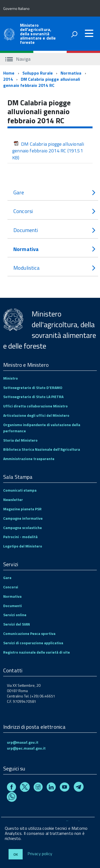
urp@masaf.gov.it (23, 742)
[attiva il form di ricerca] (74, 34)
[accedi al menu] (89, 33)
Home (9, 73)
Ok (16, 854)
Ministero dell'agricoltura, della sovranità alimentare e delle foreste (38, 34)
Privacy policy (40, 854)
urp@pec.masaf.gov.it (26, 748)
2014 (8, 79)
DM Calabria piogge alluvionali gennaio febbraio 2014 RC (42, 82)
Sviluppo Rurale (38, 73)
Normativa (71, 73)
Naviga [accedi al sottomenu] (18, 59)
